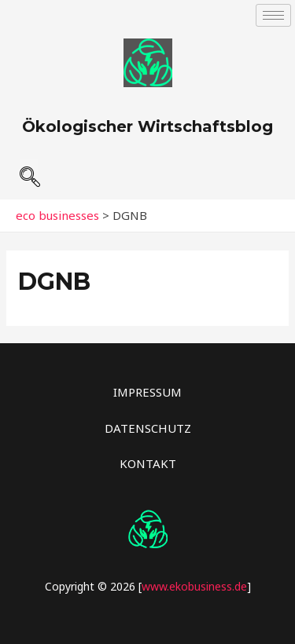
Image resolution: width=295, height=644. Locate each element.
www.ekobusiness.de (194, 586)
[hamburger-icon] (273, 15)
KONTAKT (148, 463)
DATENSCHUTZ (148, 428)
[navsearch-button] (29, 170)
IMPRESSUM (147, 392)
